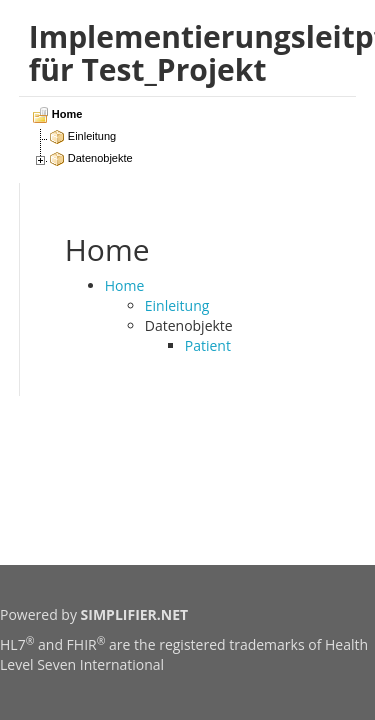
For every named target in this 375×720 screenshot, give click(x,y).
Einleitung (177, 305)
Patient (208, 345)
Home (125, 285)
